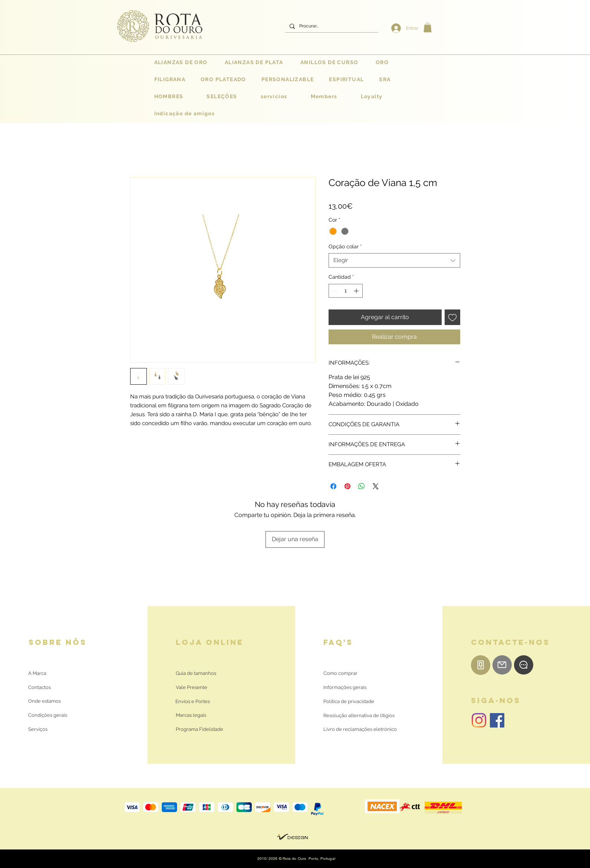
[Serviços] (38, 729)
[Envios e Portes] (193, 702)
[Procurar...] (331, 26)
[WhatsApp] (524, 665)
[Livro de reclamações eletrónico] (360, 729)
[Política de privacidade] (349, 702)
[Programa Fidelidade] (200, 729)
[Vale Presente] (193, 688)
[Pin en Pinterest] (347, 486)
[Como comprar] (340, 673)
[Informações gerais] (345, 688)
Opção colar (345, 246)
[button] (428, 27)
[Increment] (357, 291)
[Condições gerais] (48, 715)
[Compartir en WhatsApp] (362, 486)
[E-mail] (502, 665)
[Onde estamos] (45, 701)
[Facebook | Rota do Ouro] (497, 720)
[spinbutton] (346, 291)
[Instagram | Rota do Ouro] (479, 720)
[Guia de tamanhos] (196, 673)
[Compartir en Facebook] (333, 486)
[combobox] (394, 260)
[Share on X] (376, 486)
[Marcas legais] (191, 715)
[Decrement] (334, 291)
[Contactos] (45, 688)
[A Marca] (37, 673)
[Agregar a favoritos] (452, 317)
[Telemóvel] (481, 665)
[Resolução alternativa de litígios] (359, 716)
